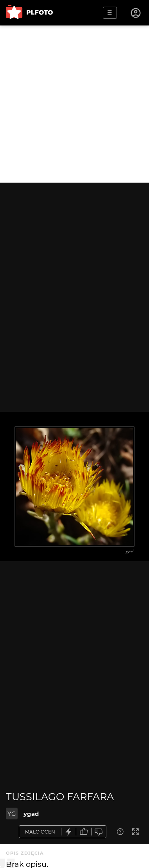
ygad (31, 814)
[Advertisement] (74, 104)
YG (12, 814)
